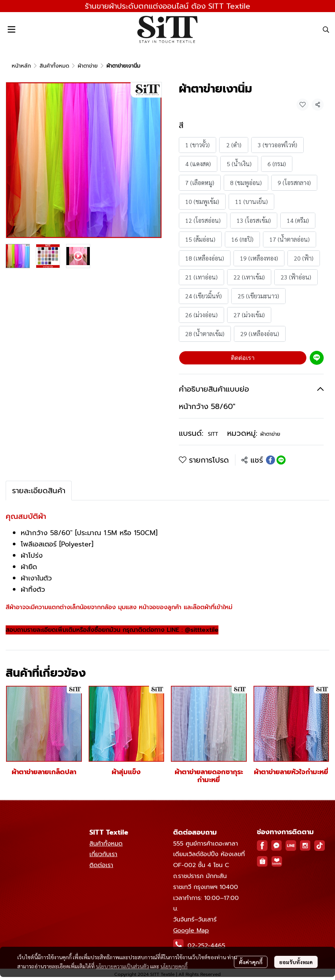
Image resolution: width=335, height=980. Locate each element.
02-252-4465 (206, 946)
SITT (213, 434)
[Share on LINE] (281, 460)
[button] (326, 29)
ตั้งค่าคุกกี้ (251, 962)
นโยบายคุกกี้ (174, 966)
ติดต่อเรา (243, 358)
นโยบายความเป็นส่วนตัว (122, 966)
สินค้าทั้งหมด (54, 66)
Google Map (191, 931)
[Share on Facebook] (270, 460)
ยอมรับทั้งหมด (296, 962)
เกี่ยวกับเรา (103, 854)
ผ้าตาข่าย (88, 66)
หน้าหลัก (21, 66)
